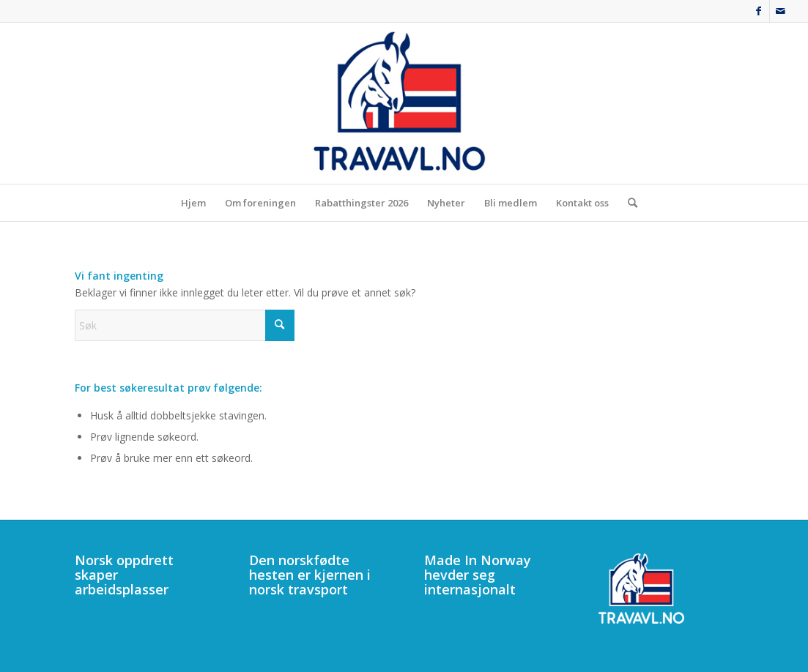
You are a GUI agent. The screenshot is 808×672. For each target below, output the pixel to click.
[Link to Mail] (781, 11)
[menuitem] (193, 203)
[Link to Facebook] (759, 11)
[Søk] (628, 203)
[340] (404, 103)
